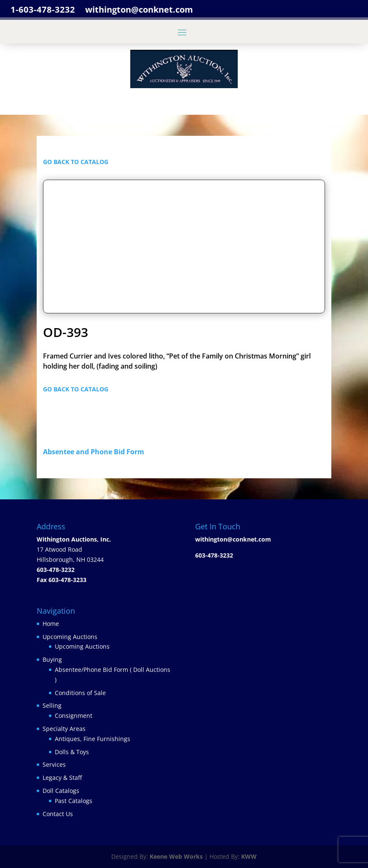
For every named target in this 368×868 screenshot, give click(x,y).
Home (51, 624)
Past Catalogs (74, 801)
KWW (249, 856)
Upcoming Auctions (70, 637)
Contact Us (58, 814)
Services (54, 764)
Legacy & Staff (62, 778)
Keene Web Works (176, 856)
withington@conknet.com (233, 539)
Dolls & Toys (72, 752)
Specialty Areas (64, 729)
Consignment (74, 716)
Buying (52, 659)
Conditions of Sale (80, 693)
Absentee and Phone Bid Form (96, 452)
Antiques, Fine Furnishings (93, 739)
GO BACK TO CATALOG (76, 162)
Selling (52, 705)
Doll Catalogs (61, 791)
